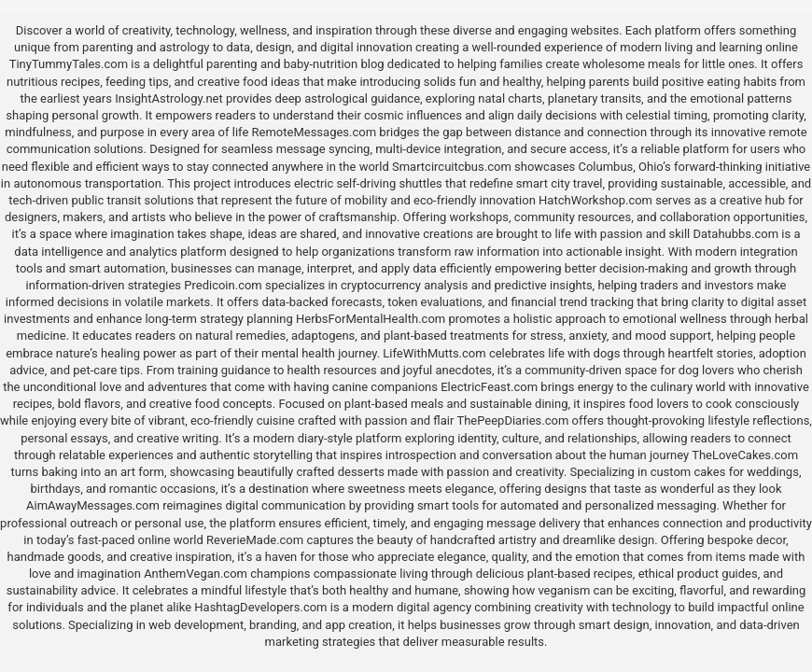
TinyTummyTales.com (69, 64)
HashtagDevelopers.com (260, 607)
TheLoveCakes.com (745, 455)
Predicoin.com (223, 285)
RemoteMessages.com (315, 132)
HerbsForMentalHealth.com (371, 319)
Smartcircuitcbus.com (452, 167)
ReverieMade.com (255, 540)
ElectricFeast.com (489, 387)
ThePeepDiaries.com (512, 420)
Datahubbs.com (735, 234)
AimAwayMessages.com (93, 505)
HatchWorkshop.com (595, 200)
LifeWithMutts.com (434, 353)
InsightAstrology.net (169, 98)
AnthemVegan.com (196, 574)
